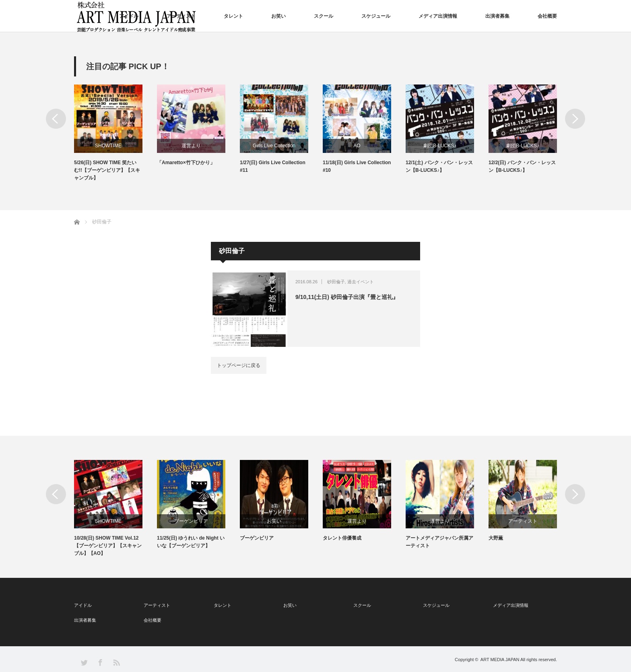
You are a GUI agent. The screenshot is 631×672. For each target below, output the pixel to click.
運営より (191, 146)
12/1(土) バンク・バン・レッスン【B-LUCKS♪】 (439, 166)
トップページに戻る (239, 365)
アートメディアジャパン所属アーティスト (439, 542)
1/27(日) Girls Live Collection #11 (273, 166)
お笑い (278, 16)
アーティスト (181, 16)
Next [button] (575, 119)
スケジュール (376, 16)
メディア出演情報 (438, 16)
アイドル (129, 16)
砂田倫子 (336, 282)
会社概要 (547, 16)
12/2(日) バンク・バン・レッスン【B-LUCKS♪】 (522, 166)
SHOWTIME (108, 146)
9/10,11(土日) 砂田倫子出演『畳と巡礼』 (347, 297)
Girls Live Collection (274, 146)
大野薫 (496, 538)
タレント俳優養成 (342, 538)
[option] (115, 133)
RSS (116, 662)
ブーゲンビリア (191, 521)
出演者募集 (497, 16)
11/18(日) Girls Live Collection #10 (357, 166)
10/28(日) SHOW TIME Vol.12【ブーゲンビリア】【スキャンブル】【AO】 (108, 546)
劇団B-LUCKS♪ (440, 146)
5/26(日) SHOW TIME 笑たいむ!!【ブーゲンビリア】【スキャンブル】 (107, 170)
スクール (324, 16)
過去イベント (361, 282)
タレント (233, 16)
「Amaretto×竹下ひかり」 (186, 163)
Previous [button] (56, 119)
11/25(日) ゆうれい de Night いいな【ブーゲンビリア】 (191, 542)
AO (357, 146)
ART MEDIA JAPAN (500, 660)
